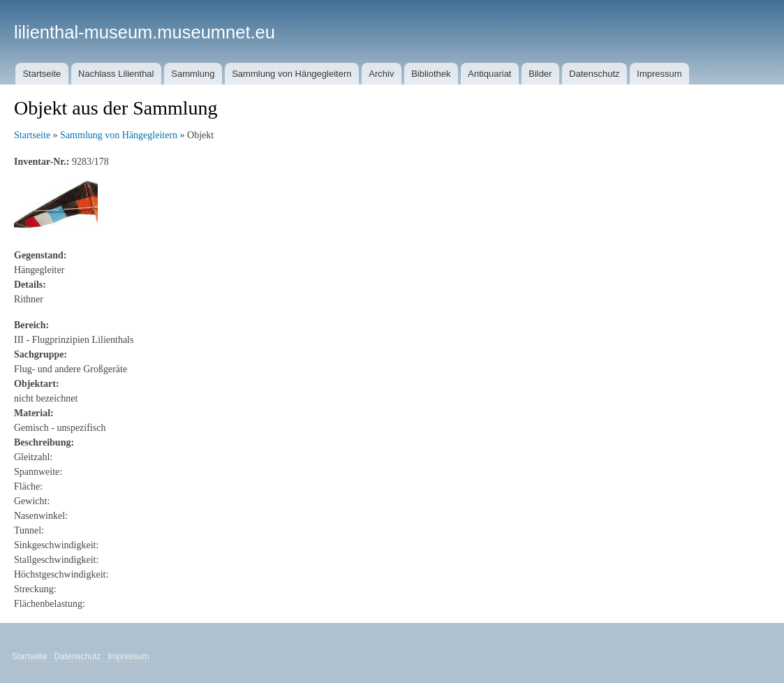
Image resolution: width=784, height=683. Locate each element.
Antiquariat (489, 74)
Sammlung (193, 74)
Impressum (659, 74)
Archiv (381, 74)
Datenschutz (594, 74)
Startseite (42, 74)
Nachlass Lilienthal (116, 74)
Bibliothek (431, 74)
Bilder (540, 74)
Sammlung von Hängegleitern (291, 74)
